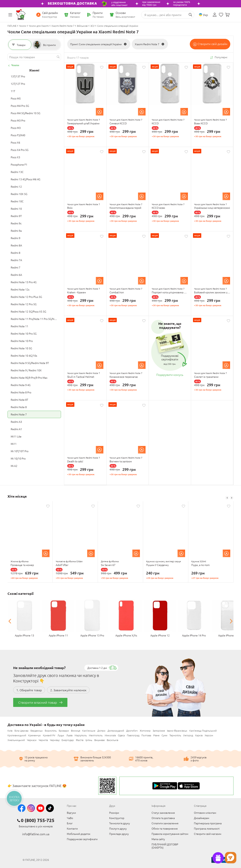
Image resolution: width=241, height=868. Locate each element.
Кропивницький (17, 735)
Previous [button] (227, 498)
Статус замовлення (163, 813)
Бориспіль (51, 731)
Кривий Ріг (49, 735)
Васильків (112, 740)
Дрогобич (132, 731)
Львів (69, 735)
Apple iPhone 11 (58, 635)
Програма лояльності (207, 828)
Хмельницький (16, 740)
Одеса (121, 735)
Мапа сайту (158, 839)
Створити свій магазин (208, 834)
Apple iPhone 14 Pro (194, 635)
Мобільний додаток (79, 834)
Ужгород (188, 735)
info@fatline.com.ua (36, 834)
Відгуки (71, 813)
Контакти (72, 828)
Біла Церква (21, 731)
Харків (199, 735)
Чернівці (55, 740)
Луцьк (61, 735)
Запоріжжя (159, 731)
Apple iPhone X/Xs (126, 635)
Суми (164, 735)
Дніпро (101, 731)
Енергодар (68, 740)
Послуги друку (118, 828)
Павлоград (133, 735)
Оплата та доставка (163, 818)
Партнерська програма (208, 823)
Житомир (145, 731)
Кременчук (35, 735)
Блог (70, 823)
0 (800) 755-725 (38, 820)
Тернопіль (175, 735)
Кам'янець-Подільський (203, 731)
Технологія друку (120, 823)
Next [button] (232, 498)
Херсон (209, 735)
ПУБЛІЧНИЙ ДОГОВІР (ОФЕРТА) (165, 846)
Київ (10, 731)
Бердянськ (37, 731)
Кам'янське (89, 731)
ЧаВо (70, 818)
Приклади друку (119, 834)
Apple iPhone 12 (160, 635)
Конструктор (117, 818)
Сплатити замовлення (165, 823)
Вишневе (100, 740)
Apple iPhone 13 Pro (92, 635)
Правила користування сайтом (170, 834)
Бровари (64, 731)
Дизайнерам (202, 818)
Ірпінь (89, 740)
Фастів (80, 740)
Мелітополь (96, 735)
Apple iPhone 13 (24, 635)
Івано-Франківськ (177, 731)
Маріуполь (81, 735)
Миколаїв (110, 735)
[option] (30, 542)
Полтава (146, 735)
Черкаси (32, 740)
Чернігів (43, 740)
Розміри (114, 813)
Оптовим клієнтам (205, 813)
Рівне (156, 735)
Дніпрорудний (116, 731)
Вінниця (76, 731)
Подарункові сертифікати (82, 839)
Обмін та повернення (165, 828)
